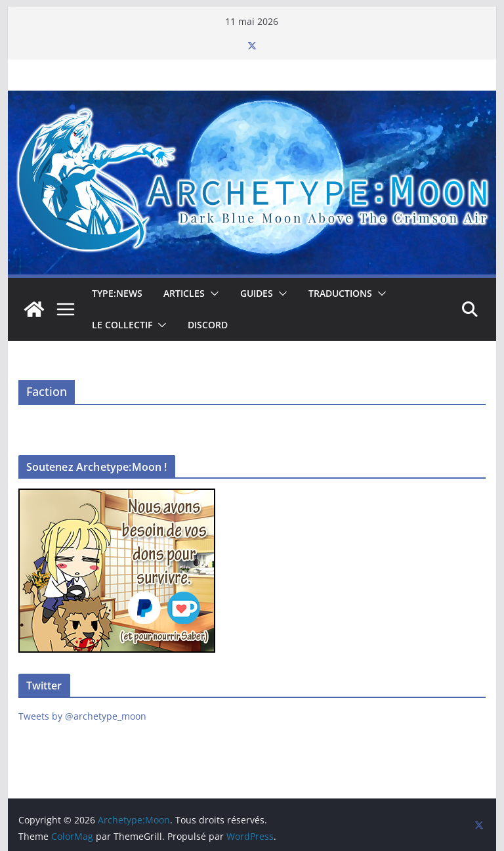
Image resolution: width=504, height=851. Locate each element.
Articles (184, 293)
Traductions (340, 293)
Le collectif (122, 325)
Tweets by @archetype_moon (82, 716)
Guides (257, 293)
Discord (208, 325)
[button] (212, 294)
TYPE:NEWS (117, 293)
